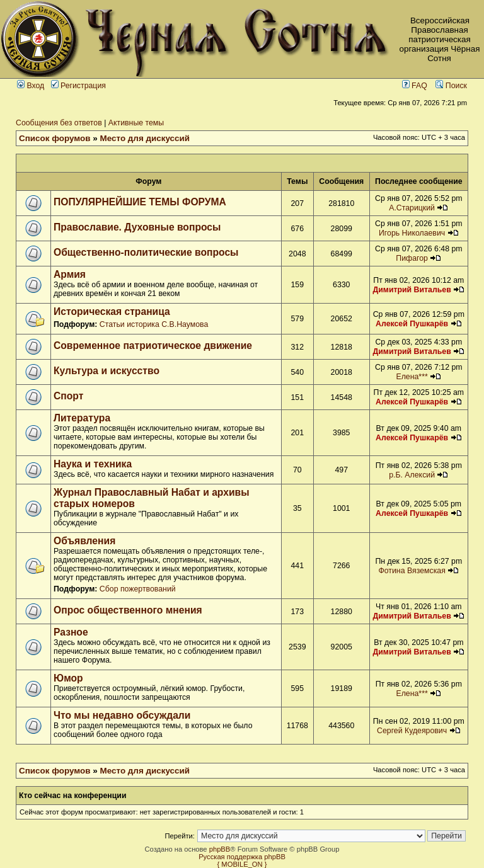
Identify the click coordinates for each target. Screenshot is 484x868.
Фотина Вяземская (412, 571)
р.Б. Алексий (412, 475)
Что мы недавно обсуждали (122, 715)
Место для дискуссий (145, 138)
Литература (82, 418)
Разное (71, 632)
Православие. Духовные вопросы (137, 227)
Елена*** (412, 377)
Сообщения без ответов (59, 123)
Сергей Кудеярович (412, 731)
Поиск (451, 86)
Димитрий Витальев (412, 290)
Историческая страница (112, 311)
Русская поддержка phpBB (242, 857)
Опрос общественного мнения (128, 610)
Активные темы (136, 123)
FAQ (415, 86)
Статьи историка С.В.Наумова (154, 324)
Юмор (68, 678)
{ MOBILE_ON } (242, 864)
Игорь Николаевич (412, 233)
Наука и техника (93, 464)
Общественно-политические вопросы (146, 252)
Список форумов (55, 138)
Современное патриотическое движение (153, 345)
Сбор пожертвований (138, 589)
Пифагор (412, 258)
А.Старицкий (412, 208)
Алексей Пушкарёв (412, 324)
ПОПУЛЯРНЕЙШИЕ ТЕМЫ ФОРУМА (140, 202)
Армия (70, 274)
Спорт (68, 396)
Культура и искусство (107, 371)
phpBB (220, 849)
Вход (31, 86)
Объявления (84, 541)
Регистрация (78, 86)
